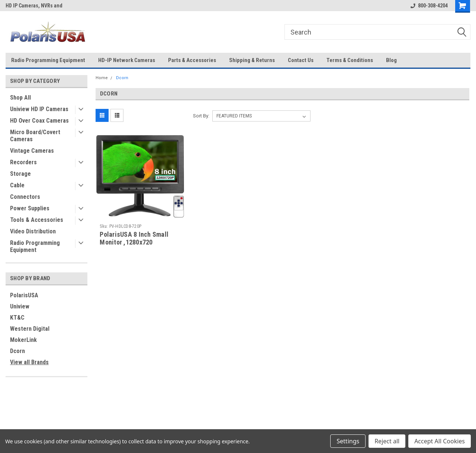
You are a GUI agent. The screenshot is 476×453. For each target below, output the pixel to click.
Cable (17, 185)
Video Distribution (33, 231)
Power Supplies (30, 208)
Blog (391, 60)
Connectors (25, 197)
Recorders (23, 162)
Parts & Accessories (192, 60)
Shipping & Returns (252, 60)
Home (102, 78)
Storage (20, 174)
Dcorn (17, 351)
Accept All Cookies (440, 441)
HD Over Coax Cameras (39, 121)
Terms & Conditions (350, 60)
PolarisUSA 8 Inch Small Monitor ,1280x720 (134, 238)
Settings (348, 441)
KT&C (17, 318)
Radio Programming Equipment (48, 60)
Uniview (20, 306)
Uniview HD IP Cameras (39, 109)
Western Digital (30, 329)
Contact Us (301, 60)
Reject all (387, 441)
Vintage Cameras (32, 151)
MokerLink (23, 340)
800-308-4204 (429, 6)
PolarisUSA (24, 295)
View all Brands (29, 362)
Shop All (20, 98)
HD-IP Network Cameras (127, 60)
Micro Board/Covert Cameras (35, 136)
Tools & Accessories (37, 220)
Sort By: (201, 116)
